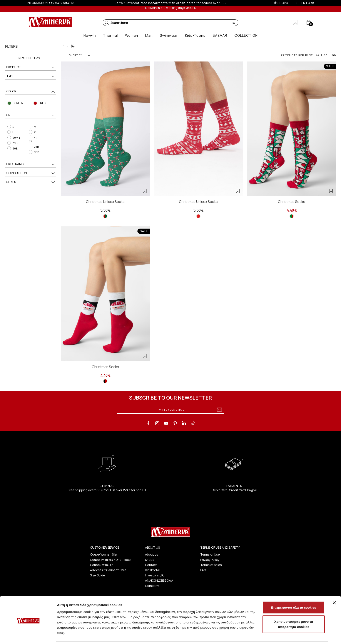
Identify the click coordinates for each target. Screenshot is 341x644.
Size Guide (98, 575)
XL (33, 132)
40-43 (14, 138)
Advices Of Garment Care (108, 570)
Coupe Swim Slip (102, 565)
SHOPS (283, 3)
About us (152, 554)
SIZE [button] (31, 115)
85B (34, 152)
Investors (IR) (155, 575)
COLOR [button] (31, 92)
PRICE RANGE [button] (31, 164)
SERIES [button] (31, 182)
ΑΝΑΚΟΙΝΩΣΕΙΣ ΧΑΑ (159, 580)
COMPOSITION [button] (31, 173)
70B (12, 143)
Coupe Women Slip (104, 554)
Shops (150, 560)
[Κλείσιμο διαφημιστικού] (334, 588)
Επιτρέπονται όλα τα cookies (293, 593)
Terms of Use (210, 554)
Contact (151, 565)
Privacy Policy (210, 560)
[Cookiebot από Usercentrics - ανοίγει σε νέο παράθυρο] (28, 636)
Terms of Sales (211, 565)
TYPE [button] (31, 76)
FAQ (203, 570)
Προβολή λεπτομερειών (258, 635)
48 (326, 55)
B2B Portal (152, 570)
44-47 (33, 140)
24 (317, 55)
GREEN (19, 103)
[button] (107, 23)
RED (43, 103)
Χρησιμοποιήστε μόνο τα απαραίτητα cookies (294, 610)
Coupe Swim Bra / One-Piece (110, 560)
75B (34, 147)
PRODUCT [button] (31, 67)
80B (12, 148)
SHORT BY (79, 55)
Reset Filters (29, 58)
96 (334, 55)
